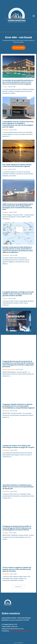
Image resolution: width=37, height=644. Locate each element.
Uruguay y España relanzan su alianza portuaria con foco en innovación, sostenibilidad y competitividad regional (18, 406)
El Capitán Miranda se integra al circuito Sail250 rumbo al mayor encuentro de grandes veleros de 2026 (18, 294)
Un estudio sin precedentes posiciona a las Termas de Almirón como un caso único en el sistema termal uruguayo (18, 82)
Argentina (5, 130)
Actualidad (6, 255)
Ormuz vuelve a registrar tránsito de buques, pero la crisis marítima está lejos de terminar (17, 569)
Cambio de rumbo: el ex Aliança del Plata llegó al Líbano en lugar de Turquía (18, 446)
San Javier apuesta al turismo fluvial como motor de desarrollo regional (17, 165)
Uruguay (5, 299)
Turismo (5, 87)
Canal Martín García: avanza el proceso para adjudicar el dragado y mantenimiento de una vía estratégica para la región (18, 124)
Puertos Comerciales (8, 370)
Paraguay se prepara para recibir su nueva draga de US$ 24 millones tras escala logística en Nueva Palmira (17, 528)
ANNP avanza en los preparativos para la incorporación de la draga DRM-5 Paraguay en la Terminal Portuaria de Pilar (18, 207)
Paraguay (5, 212)
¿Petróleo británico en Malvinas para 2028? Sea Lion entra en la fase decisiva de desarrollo (18, 487)
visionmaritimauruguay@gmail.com (20, 631)
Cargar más (19, 587)
